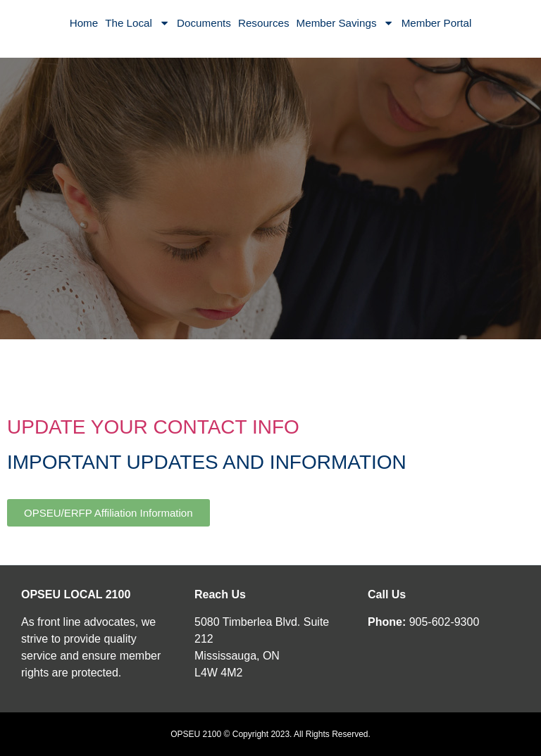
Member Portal (437, 23)
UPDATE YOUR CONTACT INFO (153, 427)
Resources (264, 23)
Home (84, 23)
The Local (137, 23)
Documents (204, 23)
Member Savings (346, 23)
